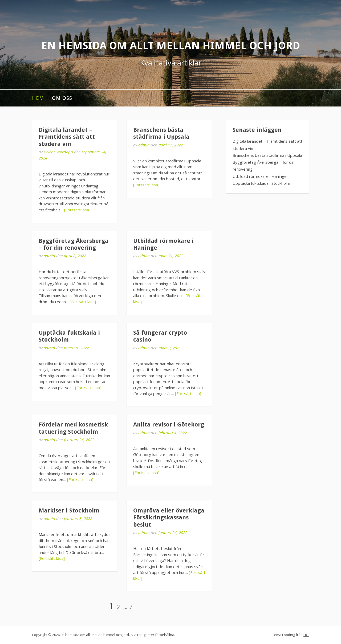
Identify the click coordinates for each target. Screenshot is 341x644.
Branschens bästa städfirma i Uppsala (161, 133)
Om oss (62, 98)
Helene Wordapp (58, 152)
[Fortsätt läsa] (77, 210)
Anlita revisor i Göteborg (169, 424)
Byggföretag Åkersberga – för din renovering (74, 244)
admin (144, 145)
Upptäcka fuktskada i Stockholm (261, 183)
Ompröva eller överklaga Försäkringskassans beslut (169, 518)
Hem (38, 98)
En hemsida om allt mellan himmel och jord (170, 46)
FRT (306, 635)
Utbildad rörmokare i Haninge (260, 176)
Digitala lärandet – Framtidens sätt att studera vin (67, 137)
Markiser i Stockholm (69, 510)
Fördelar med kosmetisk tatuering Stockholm (73, 428)
